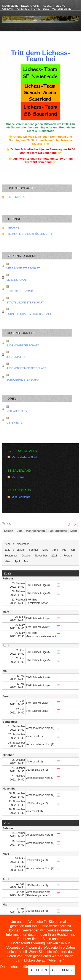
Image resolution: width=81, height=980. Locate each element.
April (55, 550)
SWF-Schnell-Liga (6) (38, 677)
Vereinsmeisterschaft (23, 268)
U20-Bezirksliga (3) (37, 860)
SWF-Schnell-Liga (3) (38, 585)
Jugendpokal (16, 357)
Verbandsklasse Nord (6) (40, 843)
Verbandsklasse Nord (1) (40, 728)
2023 (54, 556)
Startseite (10, 6)
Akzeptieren (62, 970)
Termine (13, 228)
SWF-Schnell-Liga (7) (38, 703)
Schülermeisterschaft (24, 380)
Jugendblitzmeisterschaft (26, 368)
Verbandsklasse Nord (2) (40, 744)
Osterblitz (14, 423)
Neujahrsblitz (17, 411)
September (11, 556)
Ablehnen (39, 970)
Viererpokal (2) (34, 762)
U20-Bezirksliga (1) (37, 770)
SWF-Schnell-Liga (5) (38, 652)
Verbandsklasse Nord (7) (40, 868)
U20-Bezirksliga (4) (37, 886)
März (45, 550)
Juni (73, 550)
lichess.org (16, 197)
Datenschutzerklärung (17, 967)
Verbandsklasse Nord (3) (40, 778)
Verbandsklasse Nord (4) (40, 795)
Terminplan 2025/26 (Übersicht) (30, 234)
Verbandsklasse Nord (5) (40, 835)
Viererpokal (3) (34, 811)
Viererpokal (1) (34, 736)
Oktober (26, 556)
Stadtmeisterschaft (22, 291)
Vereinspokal (17, 280)
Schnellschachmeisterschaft (29, 314)
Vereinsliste (62, 9)
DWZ (46, 9)
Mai (64, 550)
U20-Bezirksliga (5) (37, 911)
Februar (33, 550)
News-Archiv (30, 6)
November (23, 544)
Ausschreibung (54, 6)
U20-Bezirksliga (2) (37, 803)
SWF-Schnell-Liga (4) (38, 619)
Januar (21, 550)
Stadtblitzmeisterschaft (25, 303)
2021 (7, 544)
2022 (7, 550)
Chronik (8, 9)
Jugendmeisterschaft (23, 346)
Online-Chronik (29, 9)
